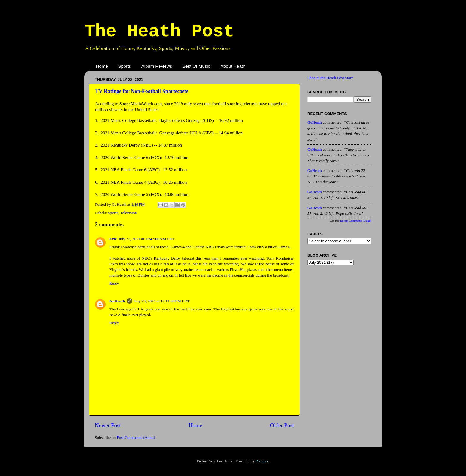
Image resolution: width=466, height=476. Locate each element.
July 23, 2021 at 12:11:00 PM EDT (162, 301)
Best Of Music (196, 66)
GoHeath (117, 301)
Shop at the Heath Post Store (330, 78)
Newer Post (108, 425)
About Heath (233, 66)
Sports (125, 66)
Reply (114, 283)
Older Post (282, 425)
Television (128, 213)
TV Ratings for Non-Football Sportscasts (142, 91)
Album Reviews (157, 66)
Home (102, 66)
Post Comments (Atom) (136, 437)
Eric (113, 239)
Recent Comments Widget (356, 221)
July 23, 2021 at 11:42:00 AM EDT (147, 239)
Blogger (262, 461)
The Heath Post (159, 32)
